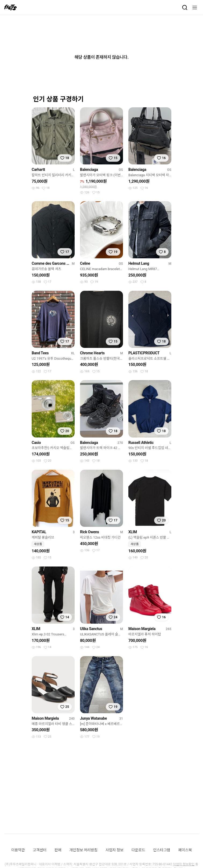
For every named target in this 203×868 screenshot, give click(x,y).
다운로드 (138, 850)
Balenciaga (89, 170)
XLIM (133, 532)
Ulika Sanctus (91, 629)
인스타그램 (162, 850)
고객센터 (40, 850)
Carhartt (38, 170)
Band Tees (40, 353)
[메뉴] (195, 8)
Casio (36, 443)
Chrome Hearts (92, 353)
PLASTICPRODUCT (144, 353)
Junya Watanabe (93, 718)
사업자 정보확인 (184, 864)
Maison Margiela (142, 629)
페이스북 (185, 850)
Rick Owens (90, 532)
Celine (85, 263)
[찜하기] (65, 158)
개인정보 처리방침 (83, 850)
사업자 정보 (115, 850)
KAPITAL (39, 532)
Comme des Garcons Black (51, 263)
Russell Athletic (141, 443)
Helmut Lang (139, 263)
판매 (58, 850)
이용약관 (18, 850)
